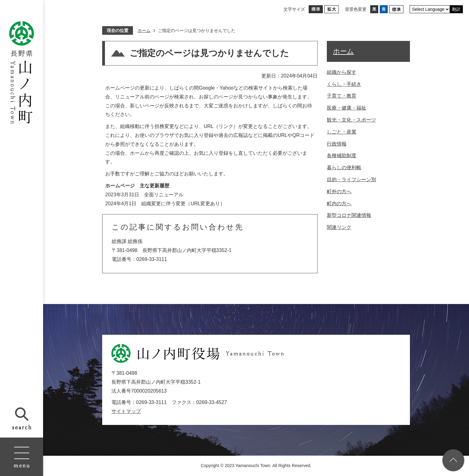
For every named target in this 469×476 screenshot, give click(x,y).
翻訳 (456, 9)
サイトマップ (126, 411)
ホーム (144, 30)
